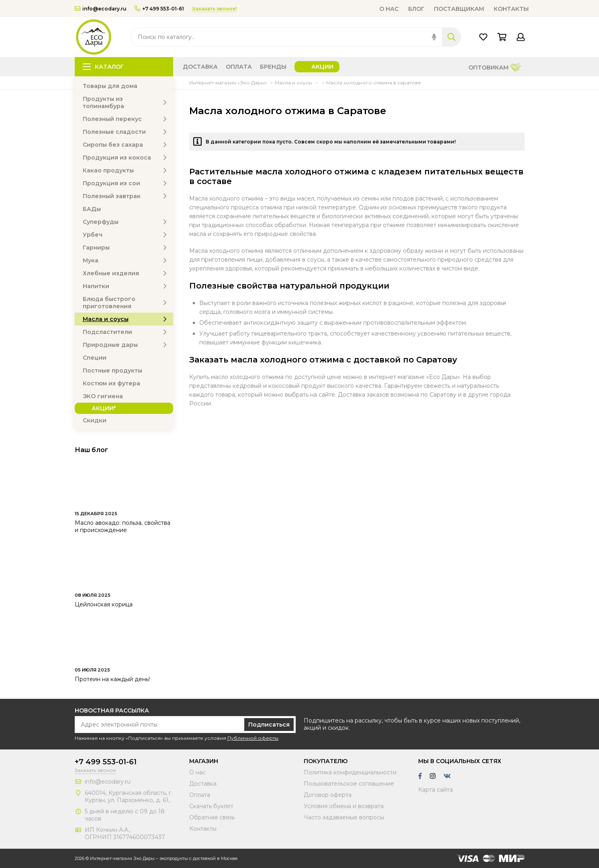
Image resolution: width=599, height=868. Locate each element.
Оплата (239, 67)
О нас (389, 9)
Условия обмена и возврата (344, 806)
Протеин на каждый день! (112, 679)
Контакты (511, 9)
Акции (322, 67)
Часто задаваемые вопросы (344, 817)
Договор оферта (328, 795)
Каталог (103, 67)
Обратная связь (212, 817)
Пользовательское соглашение (349, 784)
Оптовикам (495, 68)
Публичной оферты (253, 738)
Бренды (273, 67)
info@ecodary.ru (101, 9)
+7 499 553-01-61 (159, 9)
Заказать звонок (95, 770)
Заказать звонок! (214, 9)
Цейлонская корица (104, 604)
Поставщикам (459, 9)
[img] (434, 37)
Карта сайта (435, 790)
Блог (416, 9)
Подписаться (269, 725)
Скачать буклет (211, 806)
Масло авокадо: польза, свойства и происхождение (123, 526)
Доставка (200, 67)
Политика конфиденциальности (350, 772)
